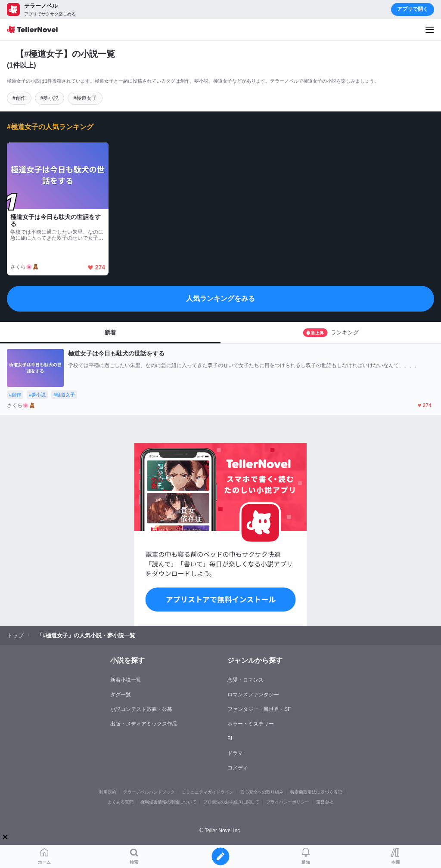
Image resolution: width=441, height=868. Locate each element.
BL (231, 738)
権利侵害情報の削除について (168, 802)
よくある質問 (121, 802)
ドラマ (235, 753)
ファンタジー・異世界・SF (259, 709)
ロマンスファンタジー (253, 695)
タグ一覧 (121, 695)
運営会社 (325, 802)
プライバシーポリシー (288, 802)
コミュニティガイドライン (208, 792)
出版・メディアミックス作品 (144, 724)
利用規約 (108, 792)
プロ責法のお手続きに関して (231, 802)
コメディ (238, 768)
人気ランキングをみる (220, 298)
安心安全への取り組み (262, 792)
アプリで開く (413, 9)
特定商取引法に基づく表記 (316, 792)
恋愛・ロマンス (245, 680)
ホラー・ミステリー (251, 724)
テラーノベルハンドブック (149, 792)
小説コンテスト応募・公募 (141, 709)
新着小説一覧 (126, 680)
